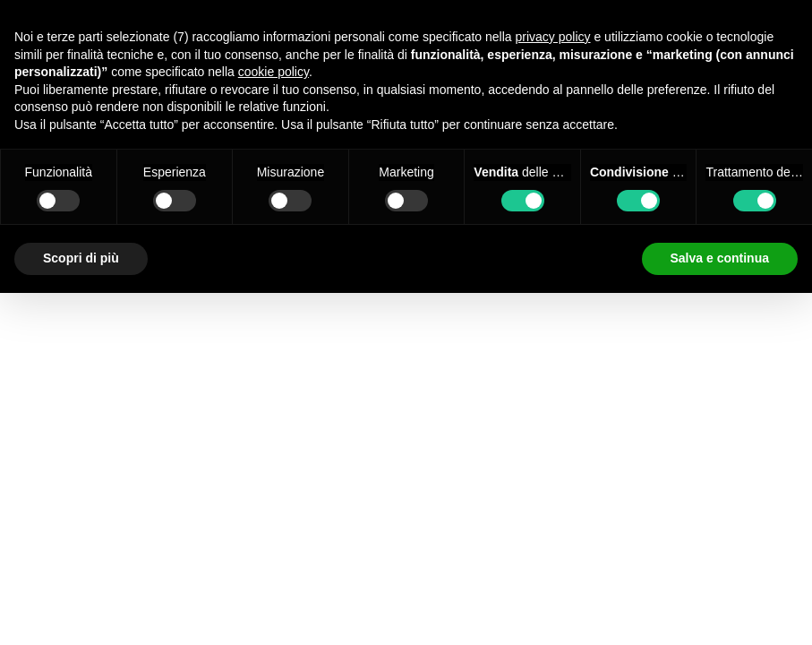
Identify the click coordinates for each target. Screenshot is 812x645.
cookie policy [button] (274, 72)
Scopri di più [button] (81, 258)
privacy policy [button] (553, 37)
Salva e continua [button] (720, 258)
